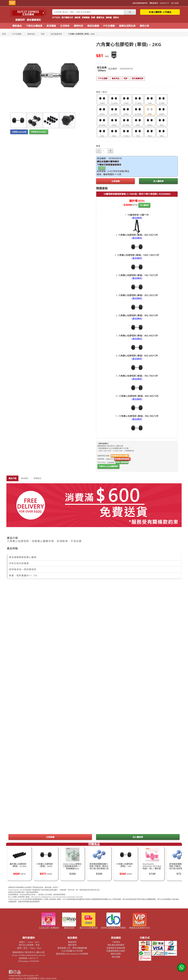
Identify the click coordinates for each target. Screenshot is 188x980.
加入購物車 (158, 181)
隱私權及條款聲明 (116, 945)
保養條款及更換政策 (116, 948)
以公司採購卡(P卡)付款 (72, 951)
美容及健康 (93, 26)
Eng (12, 3)
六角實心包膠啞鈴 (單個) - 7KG (124, 865)
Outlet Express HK (30, 975)
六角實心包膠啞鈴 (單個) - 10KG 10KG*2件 (138, 255)
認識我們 (20, 20)
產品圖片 (25, 478)
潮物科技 (78, 26)
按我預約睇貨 (122, 462)
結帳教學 (154, 3)
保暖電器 (86, 17)
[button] (103, 78)
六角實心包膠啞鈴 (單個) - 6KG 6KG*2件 (138, 356)
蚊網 (93, 17)
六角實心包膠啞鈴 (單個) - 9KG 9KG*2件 (139, 416)
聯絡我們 (72, 942)
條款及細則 (116, 954)
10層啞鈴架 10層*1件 (138, 215)
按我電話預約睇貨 (122, 459)
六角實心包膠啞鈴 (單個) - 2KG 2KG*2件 (138, 295)
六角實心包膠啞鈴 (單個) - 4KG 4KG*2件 (138, 336)
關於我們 (72, 945)
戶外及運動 (109, 26)
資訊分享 (144, 26)
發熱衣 (116, 17)
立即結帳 (115, 181)
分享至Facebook (19, 132)
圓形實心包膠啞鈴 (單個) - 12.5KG (18, 865)
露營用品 (100, 17)
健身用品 (31, 34)
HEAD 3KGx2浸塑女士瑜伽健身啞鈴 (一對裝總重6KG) (72, 866)
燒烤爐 (109, 17)
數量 (98, 146)
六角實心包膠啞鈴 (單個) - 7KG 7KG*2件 (138, 376)
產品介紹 (12, 478)
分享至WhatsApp (39, 132)
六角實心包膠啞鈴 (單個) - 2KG (81, 34)
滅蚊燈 (77, 17)
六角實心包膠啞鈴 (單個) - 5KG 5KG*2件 (138, 235)
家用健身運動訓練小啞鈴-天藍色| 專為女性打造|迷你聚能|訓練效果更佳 (99, 867)
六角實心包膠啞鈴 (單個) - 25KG (45, 865)
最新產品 (17, 26)
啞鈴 (43, 34)
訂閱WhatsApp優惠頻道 (108, 466)
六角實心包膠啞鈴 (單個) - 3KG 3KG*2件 (138, 315)
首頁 (4, 34)
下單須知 (116, 942)
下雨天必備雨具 (34, 26)
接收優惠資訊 (34, 20)
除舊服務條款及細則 (116, 951)
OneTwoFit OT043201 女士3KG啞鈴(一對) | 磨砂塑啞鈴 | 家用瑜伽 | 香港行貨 (152, 869)
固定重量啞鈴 (56, 34)
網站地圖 (116, 957)
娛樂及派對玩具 (127, 26)
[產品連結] (137, 218)
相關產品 (37, 478)
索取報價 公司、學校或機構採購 (72, 948)
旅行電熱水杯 (67, 17)
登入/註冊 (175, 3)
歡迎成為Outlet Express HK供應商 (72, 954)
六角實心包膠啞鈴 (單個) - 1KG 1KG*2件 (138, 275)
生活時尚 (65, 26)
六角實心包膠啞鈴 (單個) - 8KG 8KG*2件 (139, 396)
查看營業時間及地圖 (120, 456)
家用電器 (51, 26)
